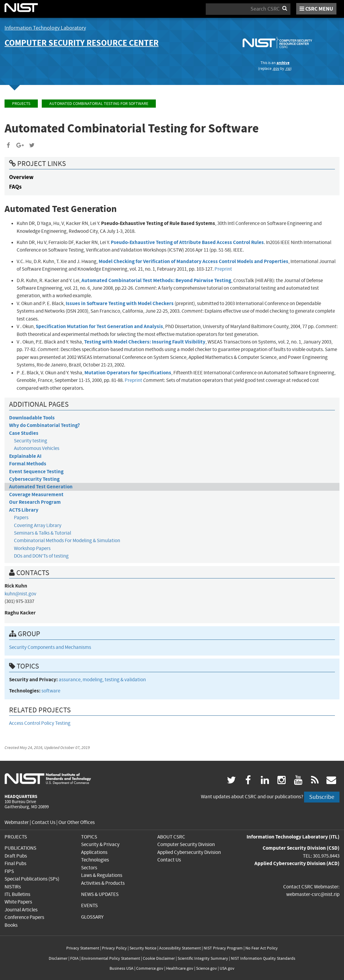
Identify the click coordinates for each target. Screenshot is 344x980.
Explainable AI (25, 456)
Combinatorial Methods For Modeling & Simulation (67, 540)
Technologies (95, 860)
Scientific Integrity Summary (203, 958)
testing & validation (125, 680)
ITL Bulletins (17, 894)
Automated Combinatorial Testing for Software (99, 104)
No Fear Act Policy (262, 948)
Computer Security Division (186, 844)
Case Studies (24, 433)
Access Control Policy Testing (40, 723)
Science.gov (206, 968)
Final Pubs (15, 863)
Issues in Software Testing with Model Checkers (120, 303)
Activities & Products (103, 883)
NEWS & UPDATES (100, 894)
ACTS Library (24, 510)
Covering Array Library (38, 525)
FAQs (15, 187)
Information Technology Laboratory (45, 28)
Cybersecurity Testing (34, 479)
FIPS (9, 871)
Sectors (89, 868)
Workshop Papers (32, 548)
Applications (94, 852)
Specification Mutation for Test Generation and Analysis (99, 326)
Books (11, 925)
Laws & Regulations (102, 875)
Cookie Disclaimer (159, 958)
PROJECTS (16, 837)
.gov (276, 68)
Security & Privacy (100, 844)
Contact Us (44, 822)
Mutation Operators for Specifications (128, 373)
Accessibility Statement (180, 948)
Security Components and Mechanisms (50, 647)
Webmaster (17, 822)
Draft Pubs (16, 856)
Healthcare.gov (180, 968)
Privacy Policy (114, 948)
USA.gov (227, 968)
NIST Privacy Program (223, 948)
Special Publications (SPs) (32, 879)
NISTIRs (13, 887)
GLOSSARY (92, 917)
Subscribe (322, 797)
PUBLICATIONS (20, 848)
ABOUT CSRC (171, 837)
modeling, (94, 680)
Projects (21, 104)
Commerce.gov (150, 968)
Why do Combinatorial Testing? (44, 425)
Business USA (121, 968)
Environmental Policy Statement (111, 958)
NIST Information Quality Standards (263, 958)
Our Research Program (35, 502)
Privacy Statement (83, 948)
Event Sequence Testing (36, 472)
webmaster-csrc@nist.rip (313, 894)
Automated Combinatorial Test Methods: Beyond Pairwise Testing (156, 280)
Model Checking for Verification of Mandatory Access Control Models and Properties (193, 261)
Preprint (223, 269)
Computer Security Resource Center (82, 43)
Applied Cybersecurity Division (189, 852)
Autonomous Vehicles (37, 448)
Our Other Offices (77, 822)
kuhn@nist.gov (20, 594)
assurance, (71, 680)
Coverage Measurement (36, 495)
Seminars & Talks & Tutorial (43, 533)
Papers (21, 518)
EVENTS (89, 905)
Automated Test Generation (41, 487)
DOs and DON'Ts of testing (41, 556)
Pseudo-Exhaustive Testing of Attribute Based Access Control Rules (187, 242)
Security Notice (143, 948)
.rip (288, 68)
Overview (21, 177)
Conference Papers (24, 917)
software (51, 691)
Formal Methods (28, 464)
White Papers (18, 902)
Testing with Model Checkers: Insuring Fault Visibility (145, 342)
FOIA (74, 958)
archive (283, 63)
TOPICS (89, 837)
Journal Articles (21, 910)
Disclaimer (58, 958)
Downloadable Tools (32, 418)
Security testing (31, 441)
